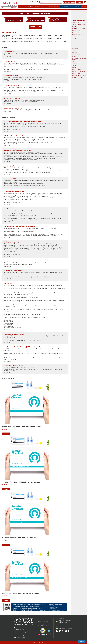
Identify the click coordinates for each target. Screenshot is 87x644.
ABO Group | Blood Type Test (14, 166)
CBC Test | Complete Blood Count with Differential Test (23, 122)
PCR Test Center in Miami (52, 6)
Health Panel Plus (10, 61)
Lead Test (7, 209)
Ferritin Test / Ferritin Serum (13, 366)
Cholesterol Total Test (11, 242)
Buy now (6, 434)
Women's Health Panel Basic (13, 108)
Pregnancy (75, 56)
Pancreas (75, 52)
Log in (79, 2)
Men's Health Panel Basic (12, 98)
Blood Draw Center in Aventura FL (70, 6)
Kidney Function (76, 38)
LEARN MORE (35, 27)
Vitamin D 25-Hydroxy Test (13, 271)
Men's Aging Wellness (78, 46)
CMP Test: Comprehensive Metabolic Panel (18, 136)
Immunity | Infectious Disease (78, 35)
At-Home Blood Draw (69, 2)
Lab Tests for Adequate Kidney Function (23, 631)
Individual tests (39, 6)
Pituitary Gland (76, 54)
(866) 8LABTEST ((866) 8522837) (66, 624)
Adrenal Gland (76, 23)
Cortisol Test (8, 284)
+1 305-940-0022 (62, 626)
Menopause (75, 48)
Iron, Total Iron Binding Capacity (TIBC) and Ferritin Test (23, 347)
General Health (76, 31)
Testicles (74, 64)
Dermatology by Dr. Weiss (79, 76)
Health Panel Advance (11, 85)
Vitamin (74, 68)
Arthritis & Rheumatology (79, 25)
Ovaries (74, 50)
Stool (74, 61)
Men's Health (76, 42)
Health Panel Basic (10, 52)
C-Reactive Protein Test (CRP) (14, 192)
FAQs (39, 619)
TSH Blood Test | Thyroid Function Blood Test (19, 226)
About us (84, 6)
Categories (30, 6)
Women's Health (77, 70)
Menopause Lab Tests (19, 629)
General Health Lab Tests (19, 637)
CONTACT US (34, 2)
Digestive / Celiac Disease (79, 29)
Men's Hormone (76, 44)
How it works (22, 6)
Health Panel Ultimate (11, 76)
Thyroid (74, 65)
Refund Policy (41, 624)
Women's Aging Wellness (79, 72)
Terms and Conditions (43, 620)
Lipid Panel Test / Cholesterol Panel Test (18, 150)
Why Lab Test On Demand (44, 626)
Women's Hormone (77, 74)
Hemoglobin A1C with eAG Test (14, 334)
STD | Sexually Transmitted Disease (79, 59)
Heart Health (76, 33)
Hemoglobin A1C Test (11, 179)
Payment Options (42, 623)
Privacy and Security (43, 622)
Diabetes (75, 27)
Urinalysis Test (9, 261)
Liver (74, 40)
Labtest (9, 4)
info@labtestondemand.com (65, 628)
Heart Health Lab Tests (19, 636)
